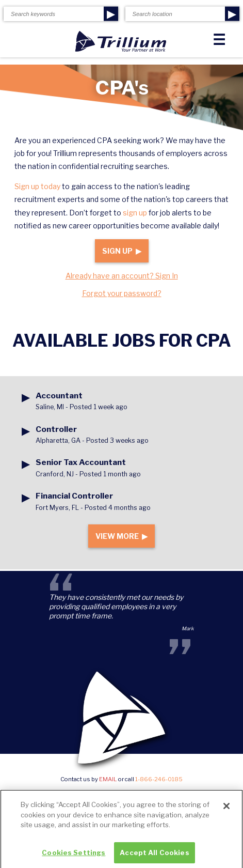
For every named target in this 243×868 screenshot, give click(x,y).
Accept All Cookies (154, 855)
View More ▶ (121, 536)
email (108, 779)
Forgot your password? (122, 293)
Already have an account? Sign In (122, 276)
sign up (135, 213)
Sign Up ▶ (122, 251)
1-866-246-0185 (159, 779)
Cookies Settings (74, 855)
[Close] (226, 809)
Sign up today (37, 186)
